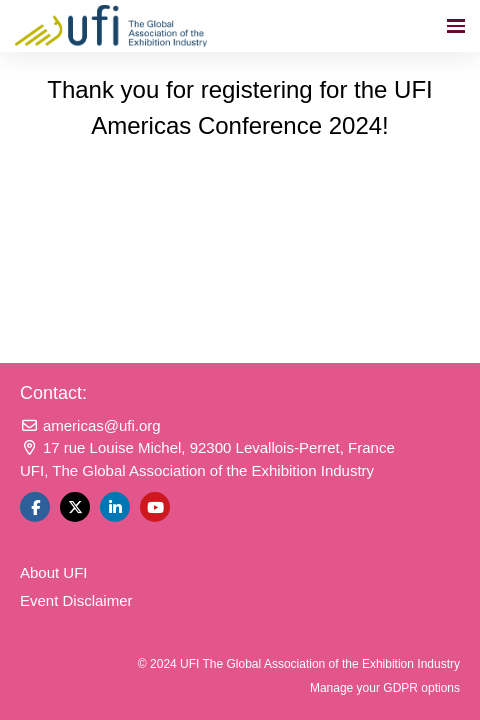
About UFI (54, 572)
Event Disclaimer (76, 600)
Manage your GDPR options (385, 688)
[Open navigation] (456, 26)
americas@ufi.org (90, 425)
